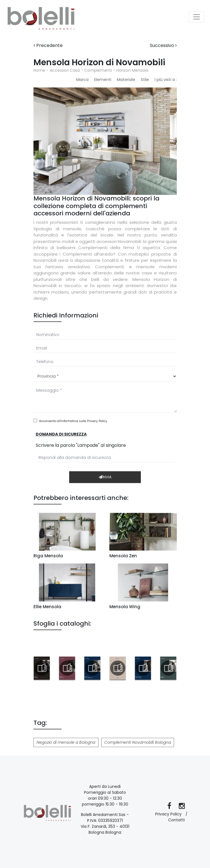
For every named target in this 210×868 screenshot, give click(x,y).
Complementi (98, 70)
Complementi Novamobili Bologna (138, 742)
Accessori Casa (65, 70)
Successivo (163, 45)
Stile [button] (145, 80)
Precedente (48, 45)
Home (39, 70)
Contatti (176, 820)
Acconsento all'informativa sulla (73, 421)
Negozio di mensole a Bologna (66, 742)
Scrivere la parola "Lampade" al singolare (81, 445)
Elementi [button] (103, 80)
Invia (105, 477)
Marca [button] (82, 80)
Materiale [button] (126, 80)
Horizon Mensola (132, 70)
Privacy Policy (97, 421)
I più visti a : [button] (166, 80)
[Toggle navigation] (197, 17)
